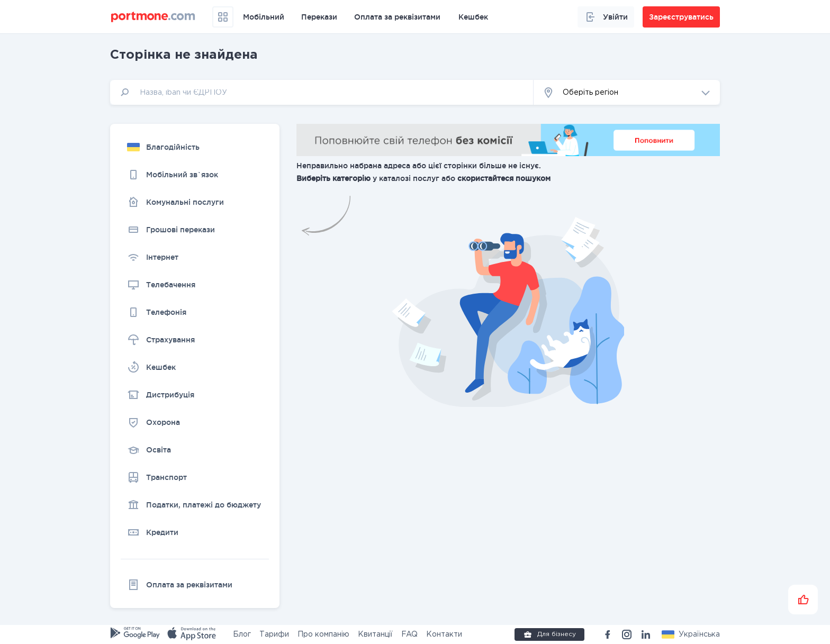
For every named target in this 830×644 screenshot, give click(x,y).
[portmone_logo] (153, 17)
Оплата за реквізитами (397, 17)
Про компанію (323, 634)
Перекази (319, 17)
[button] (627, 92)
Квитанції (375, 634)
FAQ (409, 634)
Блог (242, 634)
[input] (322, 92)
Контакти (444, 634)
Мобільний (264, 17)
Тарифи (274, 634)
